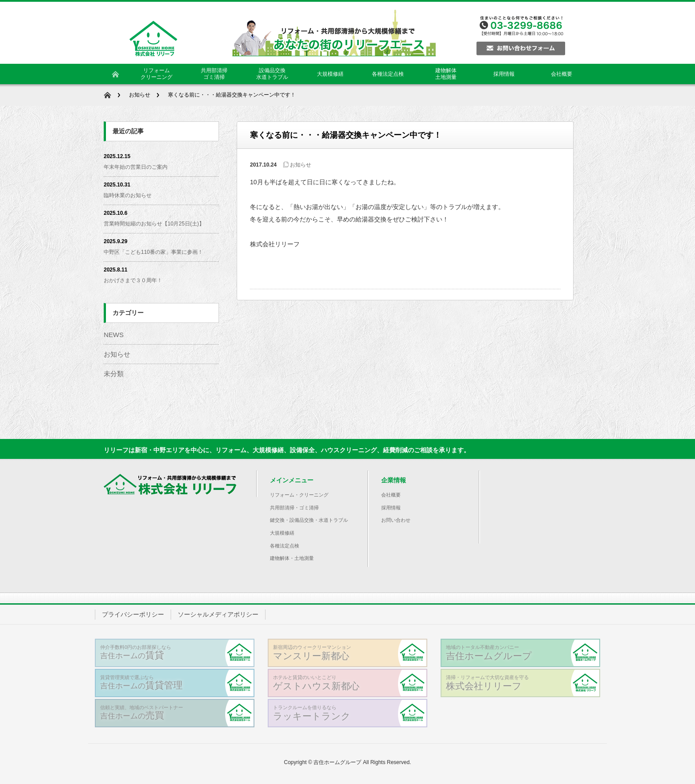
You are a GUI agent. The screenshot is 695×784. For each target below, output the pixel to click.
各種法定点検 (285, 546)
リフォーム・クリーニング (299, 495)
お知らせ (140, 95)
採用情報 (391, 508)
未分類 (114, 374)
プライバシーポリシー (133, 614)
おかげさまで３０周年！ (133, 280)
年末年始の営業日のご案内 (136, 167)
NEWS (114, 335)
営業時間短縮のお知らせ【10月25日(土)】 (154, 224)
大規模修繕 (282, 533)
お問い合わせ (396, 520)
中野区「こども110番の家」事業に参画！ (153, 252)
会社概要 (391, 495)
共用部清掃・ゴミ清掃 (294, 508)
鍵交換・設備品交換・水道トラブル (309, 520)
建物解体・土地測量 (292, 558)
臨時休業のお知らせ (128, 195)
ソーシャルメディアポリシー (218, 614)
